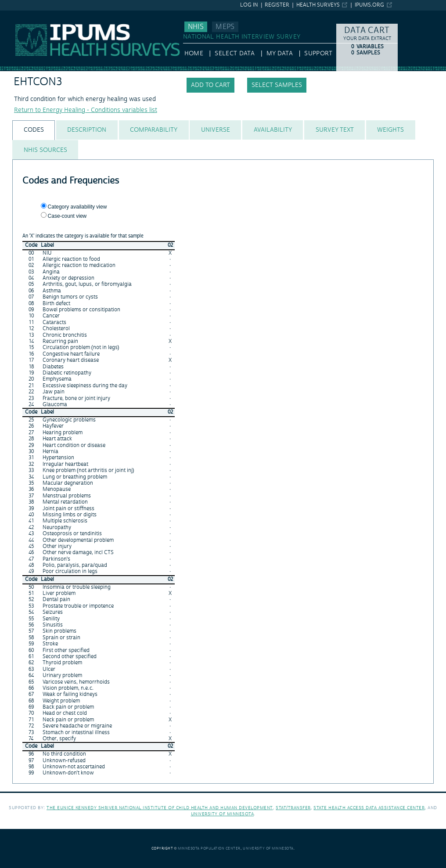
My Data (280, 54)
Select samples (277, 85)
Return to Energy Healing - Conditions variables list (86, 110)
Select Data (235, 54)
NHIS (196, 27)
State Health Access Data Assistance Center (369, 808)
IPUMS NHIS (17, 14)
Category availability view (77, 207)
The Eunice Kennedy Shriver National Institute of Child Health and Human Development (160, 808)
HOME (194, 54)
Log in (249, 5)
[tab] (34, 130)
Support (318, 54)
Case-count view (67, 216)
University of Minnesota (223, 814)
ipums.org (369, 5)
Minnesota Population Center (209, 848)
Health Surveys (318, 5)
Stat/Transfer (293, 808)
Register (277, 5)
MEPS (225, 27)
